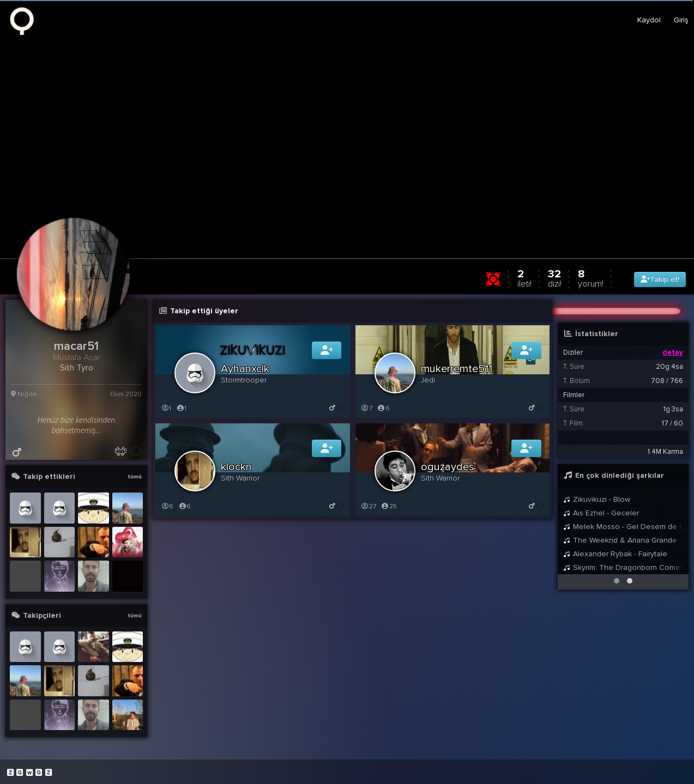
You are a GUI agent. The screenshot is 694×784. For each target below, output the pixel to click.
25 (389, 506)
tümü (135, 477)
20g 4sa (669, 367)
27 (369, 506)
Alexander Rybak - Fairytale (615, 554)
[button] (617, 581)
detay (673, 353)
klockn (236, 467)
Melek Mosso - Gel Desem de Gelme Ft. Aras (623, 527)
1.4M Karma (665, 452)
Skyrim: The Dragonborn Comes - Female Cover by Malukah (623, 567)
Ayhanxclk (245, 369)
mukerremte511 (457, 369)
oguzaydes (448, 467)
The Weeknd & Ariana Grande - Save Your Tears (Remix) (623, 540)
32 (555, 278)
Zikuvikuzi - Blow (597, 499)
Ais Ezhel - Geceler (601, 513)
